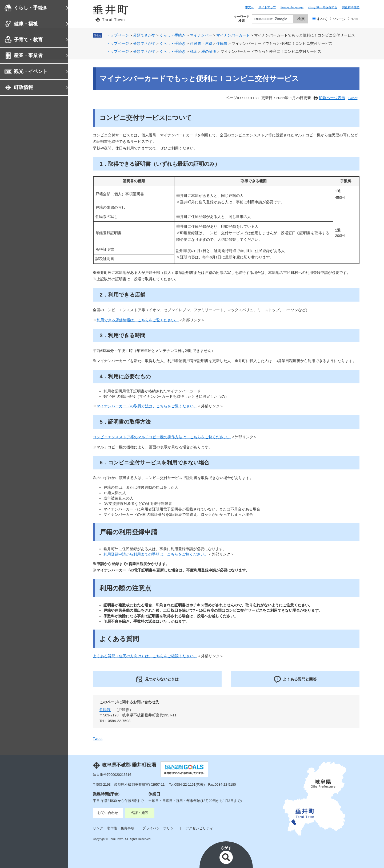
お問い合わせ (108, 813)
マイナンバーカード (233, 35)
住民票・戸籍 (201, 44)
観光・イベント (31, 71)
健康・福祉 (26, 24)
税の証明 (209, 52)
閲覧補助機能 (351, 7)
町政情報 (23, 87)
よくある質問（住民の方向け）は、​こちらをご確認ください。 (145, 656)
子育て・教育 (28, 40)
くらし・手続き (31, 8)
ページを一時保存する (323, 7)
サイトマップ (267, 7)
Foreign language (292, 7)
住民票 (222, 44)
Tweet (353, 98)
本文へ (249, 7)
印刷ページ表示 (332, 98)
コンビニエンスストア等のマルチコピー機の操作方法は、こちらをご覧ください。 (162, 437)
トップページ (118, 35)
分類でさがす (144, 35)
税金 (194, 52)
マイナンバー (201, 35)
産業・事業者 (28, 55)
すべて (322, 19)
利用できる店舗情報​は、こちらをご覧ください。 (138, 320)
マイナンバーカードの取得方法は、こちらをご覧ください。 (147, 406)
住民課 (105, 710)
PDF (356, 19)
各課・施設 (140, 813)
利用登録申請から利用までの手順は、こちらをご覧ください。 (156, 554)
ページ (340, 19)
